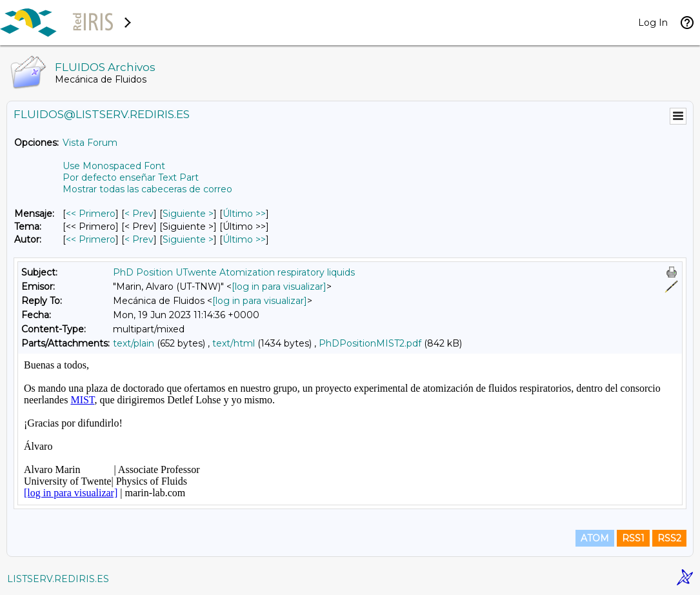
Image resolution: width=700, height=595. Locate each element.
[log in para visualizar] (279, 287)
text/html (234, 343)
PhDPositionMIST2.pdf (370, 343)
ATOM (595, 538)
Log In (653, 23)
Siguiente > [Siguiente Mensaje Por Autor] (188, 239)
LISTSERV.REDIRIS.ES (58, 579)
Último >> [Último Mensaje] (244, 214)
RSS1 (633, 538)
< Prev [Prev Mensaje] (139, 214)
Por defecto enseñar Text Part (131, 177)
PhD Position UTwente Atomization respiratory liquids (234, 272)
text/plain (134, 343)
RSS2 (669, 538)
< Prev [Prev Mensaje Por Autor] (139, 239)
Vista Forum (90, 143)
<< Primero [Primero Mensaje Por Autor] (91, 239)
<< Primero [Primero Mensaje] (91, 214)
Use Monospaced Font (114, 166)
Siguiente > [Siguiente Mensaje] (188, 214)
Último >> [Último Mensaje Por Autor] (244, 239)
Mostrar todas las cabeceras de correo (147, 189)
